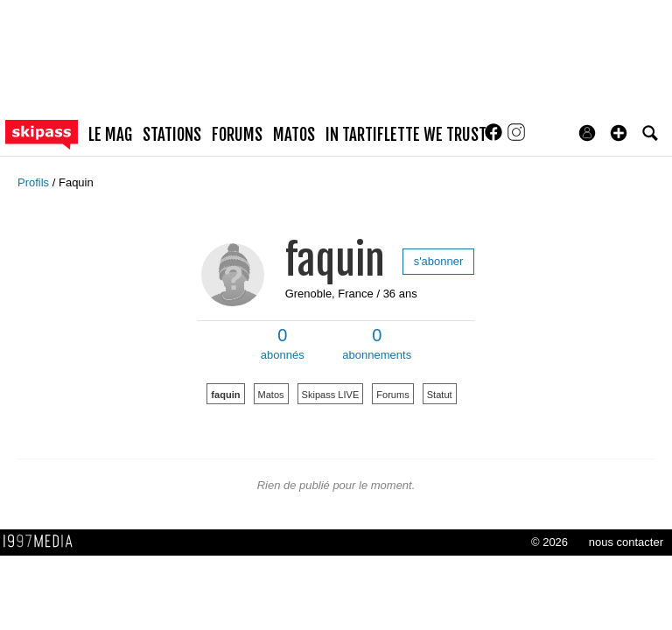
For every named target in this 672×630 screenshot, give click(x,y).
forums (237, 135)
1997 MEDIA (43, 542)
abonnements (377, 344)
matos (294, 135)
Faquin (76, 182)
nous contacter (626, 542)
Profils (35, 182)
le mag (110, 135)
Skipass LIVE (331, 395)
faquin (335, 260)
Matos (271, 395)
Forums (392, 395)
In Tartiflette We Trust (406, 135)
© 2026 (549, 542)
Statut (440, 395)
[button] (619, 133)
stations (172, 135)
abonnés (283, 344)
